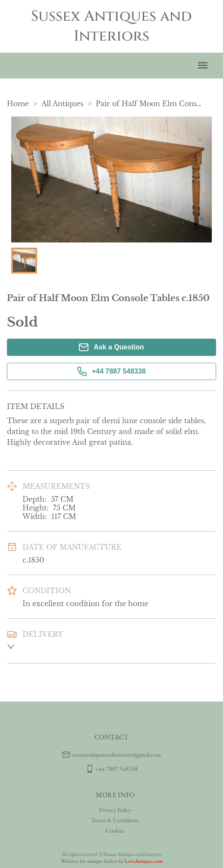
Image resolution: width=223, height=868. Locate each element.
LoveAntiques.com (144, 861)
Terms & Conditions (115, 820)
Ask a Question (111, 347)
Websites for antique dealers (89, 861)
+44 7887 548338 (111, 371)
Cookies (115, 830)
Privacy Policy (115, 810)
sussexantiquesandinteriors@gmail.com (116, 755)
